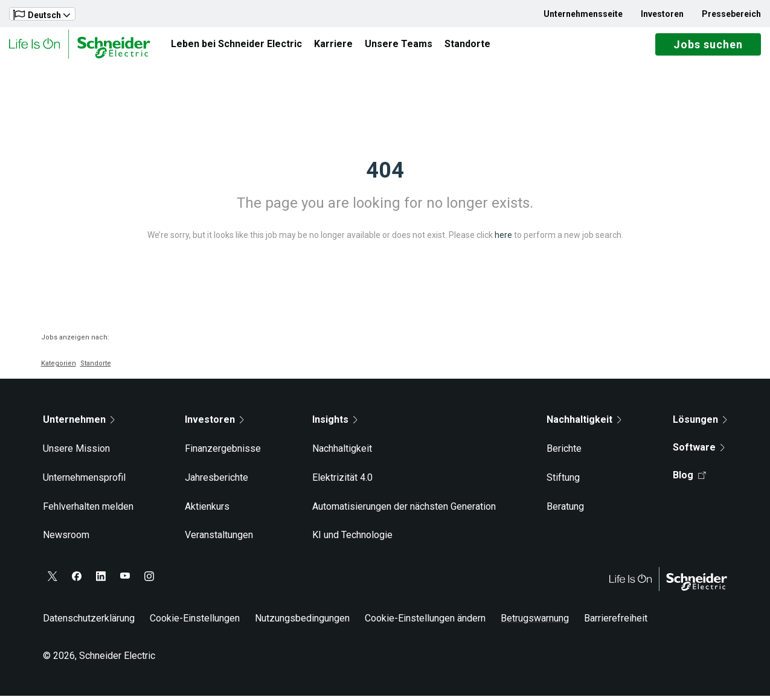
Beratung (565, 511)
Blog (689, 480)
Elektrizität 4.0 (342, 482)
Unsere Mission (76, 453)
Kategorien (59, 368)
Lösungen (700, 424)
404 (385, 175)
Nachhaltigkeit (342, 453)
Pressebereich (731, 14)
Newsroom (66, 540)
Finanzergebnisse (223, 453)
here (503, 240)
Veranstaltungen (219, 540)
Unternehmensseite (583, 14)
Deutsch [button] (42, 15)
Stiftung (563, 482)
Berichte (564, 453)
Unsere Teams (399, 46)
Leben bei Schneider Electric (236, 46)
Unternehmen (79, 424)
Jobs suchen (708, 47)
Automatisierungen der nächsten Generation (404, 511)
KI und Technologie (352, 540)
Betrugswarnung (535, 623)
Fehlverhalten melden (88, 511)
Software (699, 452)
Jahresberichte (217, 482)
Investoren (662, 14)
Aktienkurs (207, 511)
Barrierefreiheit (616, 623)
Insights (335, 424)
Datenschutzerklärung (89, 623)
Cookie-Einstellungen (195, 623)
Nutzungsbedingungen (302, 623)
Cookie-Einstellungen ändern (425, 623)
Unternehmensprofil (84, 482)
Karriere (333, 46)
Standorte (467, 46)
